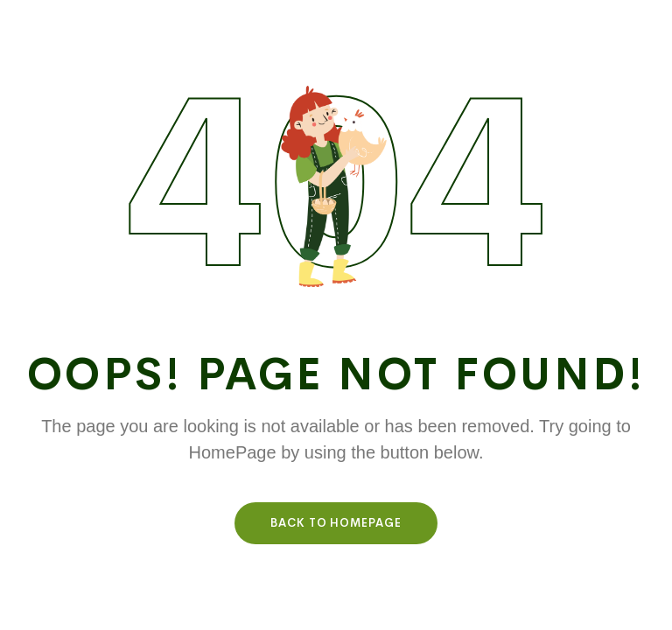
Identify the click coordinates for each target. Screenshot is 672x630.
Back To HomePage (336, 523)
